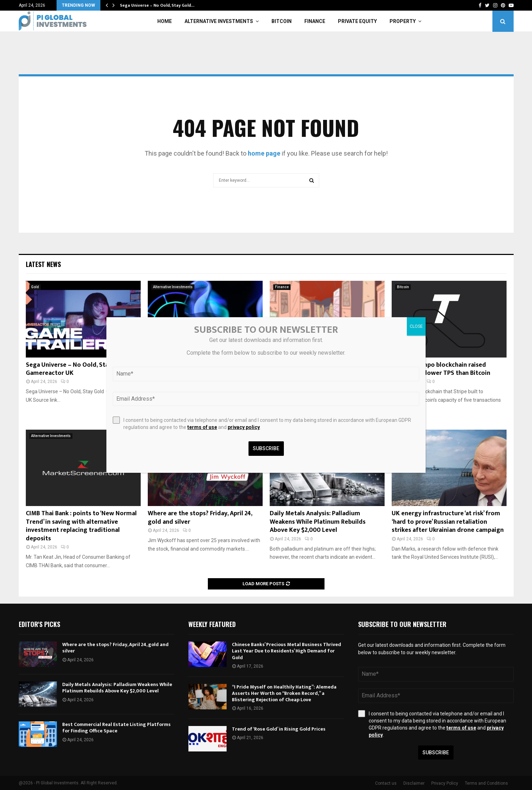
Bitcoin (282, 21)
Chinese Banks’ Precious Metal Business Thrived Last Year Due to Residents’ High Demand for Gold (287, 651)
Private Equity (357, 21)
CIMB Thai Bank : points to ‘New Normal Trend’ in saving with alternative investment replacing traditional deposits (81, 526)
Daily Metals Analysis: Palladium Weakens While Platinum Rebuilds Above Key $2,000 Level (318, 522)
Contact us (386, 783)
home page (264, 153)
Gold (35, 287)
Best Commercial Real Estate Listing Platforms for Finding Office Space (116, 728)
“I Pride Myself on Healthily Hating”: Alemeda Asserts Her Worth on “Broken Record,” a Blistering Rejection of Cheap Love (284, 693)
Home (165, 21)
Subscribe (436, 753)
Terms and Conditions (486, 783)
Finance (315, 21)
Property (403, 21)
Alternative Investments (219, 21)
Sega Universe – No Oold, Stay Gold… (157, 5)
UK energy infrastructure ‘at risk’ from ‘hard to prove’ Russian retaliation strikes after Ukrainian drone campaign (448, 522)
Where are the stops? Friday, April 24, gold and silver (200, 518)
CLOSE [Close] (416, 326)
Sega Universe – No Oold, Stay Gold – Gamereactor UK (79, 369)
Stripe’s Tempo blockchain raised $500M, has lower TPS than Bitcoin (441, 369)
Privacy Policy (445, 783)
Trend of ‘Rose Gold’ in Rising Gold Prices (279, 729)
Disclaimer (414, 783)
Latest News (43, 264)
